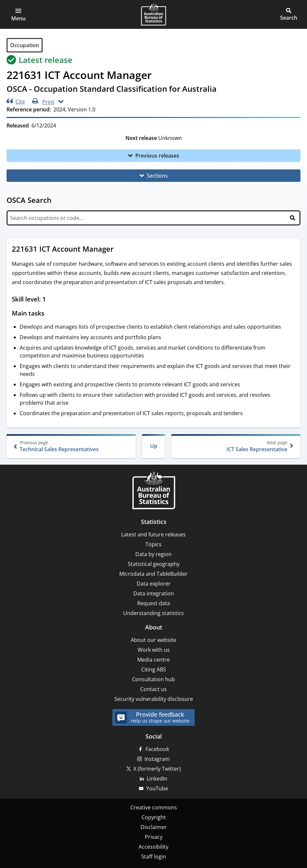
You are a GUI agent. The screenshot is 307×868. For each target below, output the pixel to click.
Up (154, 446)
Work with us (154, 650)
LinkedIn (157, 779)
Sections (157, 176)
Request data (154, 603)
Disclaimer (154, 827)
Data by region (153, 554)
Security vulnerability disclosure (154, 699)
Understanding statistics (153, 613)
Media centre (153, 660)
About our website (153, 640)
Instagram (157, 759)
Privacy (154, 837)
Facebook (157, 749)
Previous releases (157, 156)
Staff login (154, 857)
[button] (18, 14)
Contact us (153, 689)
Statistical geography (154, 564)
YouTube (157, 788)
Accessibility (153, 847)
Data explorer (154, 584)
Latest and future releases (153, 534)
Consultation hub (153, 679)
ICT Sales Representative (235, 446)
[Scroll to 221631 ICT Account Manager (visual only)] (120, 250)
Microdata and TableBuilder (153, 574)
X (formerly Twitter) (157, 769)
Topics (153, 544)
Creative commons (154, 807)
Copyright (154, 817)
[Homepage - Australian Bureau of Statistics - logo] (153, 14)
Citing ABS (154, 669)
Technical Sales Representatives (72, 446)
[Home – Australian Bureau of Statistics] (154, 491)
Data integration (154, 593)
